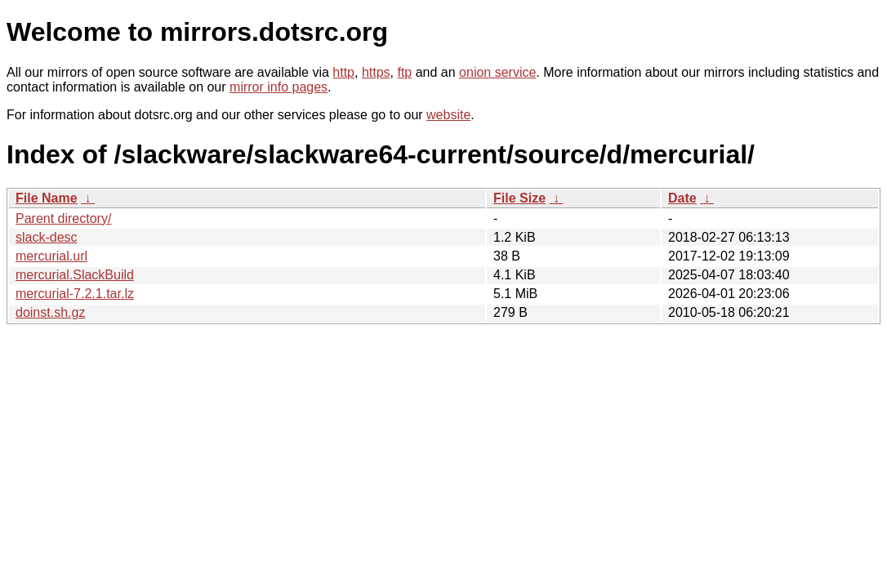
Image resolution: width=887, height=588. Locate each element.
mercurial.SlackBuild (75, 275)
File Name (47, 198)
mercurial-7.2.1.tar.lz (75, 294)
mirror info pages (279, 87)
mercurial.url (51, 256)
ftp (404, 72)
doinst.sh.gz (50, 312)
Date (682, 198)
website (448, 115)
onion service (497, 72)
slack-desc (47, 237)
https (376, 72)
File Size (519, 198)
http (343, 72)
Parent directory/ (63, 218)
